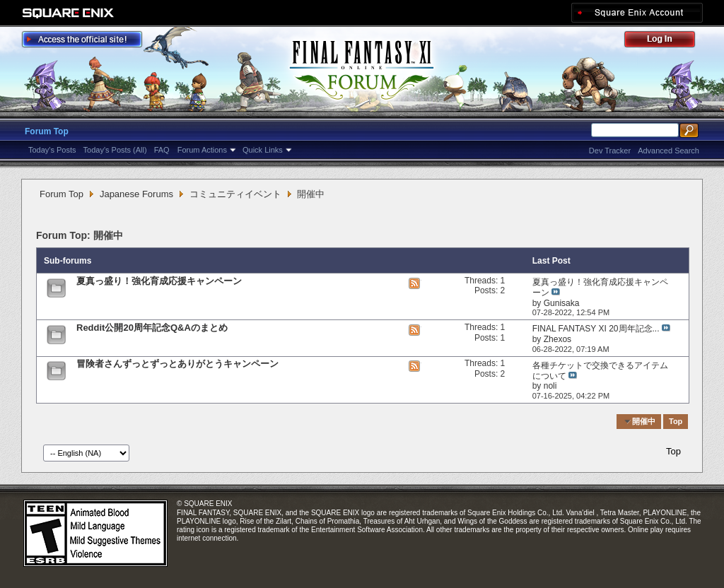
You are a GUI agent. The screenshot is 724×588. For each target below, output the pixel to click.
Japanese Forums (136, 194)
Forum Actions (202, 150)
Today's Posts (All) (115, 150)
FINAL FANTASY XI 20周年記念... (596, 329)
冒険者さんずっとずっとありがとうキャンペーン (177, 364)
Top (676, 421)
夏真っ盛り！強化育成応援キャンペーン (159, 281)
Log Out (667, 41)
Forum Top (47, 131)
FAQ (162, 150)
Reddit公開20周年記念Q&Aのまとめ (152, 328)
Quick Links (263, 150)
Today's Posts (52, 150)
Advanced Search (668, 151)
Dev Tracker (610, 151)
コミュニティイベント (235, 194)
